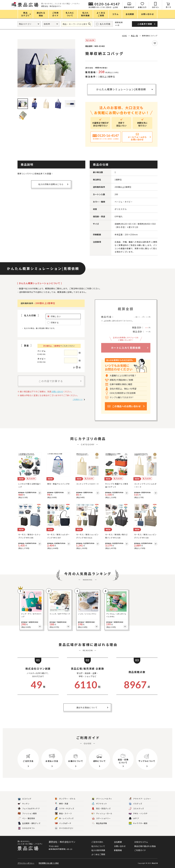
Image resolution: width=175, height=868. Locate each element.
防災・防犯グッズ (101, 809)
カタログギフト (26, 828)
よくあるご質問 (98, 854)
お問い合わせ (57, 392)
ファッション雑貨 (27, 814)
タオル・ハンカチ (138, 814)
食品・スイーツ (63, 814)
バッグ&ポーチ (63, 823)
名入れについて (98, 846)
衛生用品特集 (99, 823)
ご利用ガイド (78, 399)
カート (169, 7)
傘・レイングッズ (64, 818)
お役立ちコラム (141, 842)
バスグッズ (135, 804)
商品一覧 (134, 36)
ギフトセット (99, 804)
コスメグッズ (136, 809)
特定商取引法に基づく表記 (49, 863)
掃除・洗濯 (61, 804)
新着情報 (118, 850)
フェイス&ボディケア (29, 809)
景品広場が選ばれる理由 (145, 846)
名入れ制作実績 (98, 850)
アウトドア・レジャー (140, 799)
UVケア (134, 818)
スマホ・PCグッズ (64, 809)
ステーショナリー (101, 818)
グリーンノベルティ (102, 799)
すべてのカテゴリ (64, 828)
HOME (124, 36)
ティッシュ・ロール (102, 814)
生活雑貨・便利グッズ (29, 823)
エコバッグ (25, 799)
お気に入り (142, 7)
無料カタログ (129, 7)
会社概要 (118, 842)
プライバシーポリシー (26, 863)
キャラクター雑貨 (138, 823)
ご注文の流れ (97, 842)
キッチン (24, 804)
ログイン (155, 7)
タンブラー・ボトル (65, 799)
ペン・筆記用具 (26, 818)
